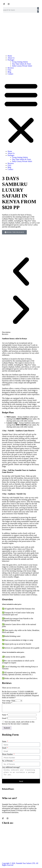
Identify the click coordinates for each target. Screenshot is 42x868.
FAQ (9, 70)
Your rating (7, 701)
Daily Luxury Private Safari (22, 66)
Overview (8, 599)
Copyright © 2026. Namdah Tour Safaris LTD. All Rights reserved (20, 864)
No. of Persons (8, 761)
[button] (21, 113)
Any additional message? (11, 767)
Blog (9, 72)
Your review (7, 703)
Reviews (11, 68)
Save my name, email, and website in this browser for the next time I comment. (18, 723)
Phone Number (8, 754)
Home (10, 56)
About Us (11, 58)
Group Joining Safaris (20, 62)
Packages (11, 60)
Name (5, 715)
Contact (10, 74)
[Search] (38, 10)
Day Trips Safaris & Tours (22, 64)
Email (5, 718)
